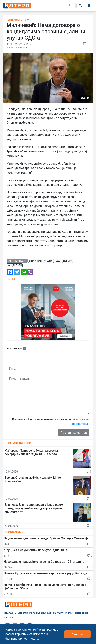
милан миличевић (41, 261)
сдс (58, 261)
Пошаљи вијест (42, 613)
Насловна (10, 613)
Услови (69, 613)
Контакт (58, 613)
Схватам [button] (77, 634)
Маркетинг (24, 613)
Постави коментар (74, 433)
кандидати (15, 265)
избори (68, 261)
